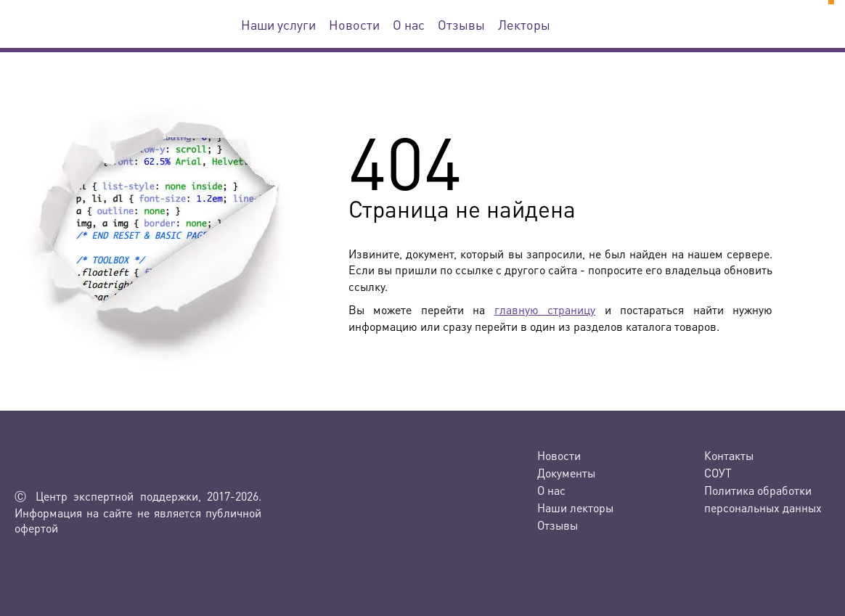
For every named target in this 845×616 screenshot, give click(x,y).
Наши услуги (278, 24)
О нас (409, 24)
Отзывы (461, 24)
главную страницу (545, 309)
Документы (566, 473)
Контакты (729, 455)
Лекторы (524, 24)
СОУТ (718, 473)
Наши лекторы (575, 508)
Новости (354, 24)
